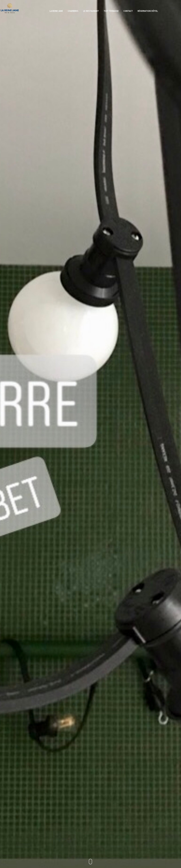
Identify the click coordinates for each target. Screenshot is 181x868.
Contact (128, 11)
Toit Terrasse (111, 11)
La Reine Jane (56, 11)
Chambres (73, 11)
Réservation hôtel (148, 11)
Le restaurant (91, 11)
